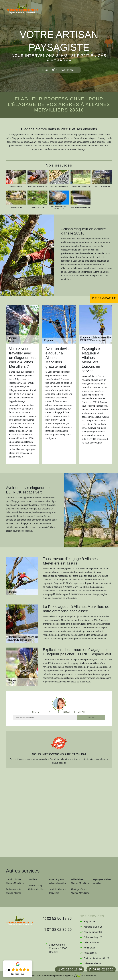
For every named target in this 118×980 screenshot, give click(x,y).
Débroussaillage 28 (93, 937)
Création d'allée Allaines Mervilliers (15, 881)
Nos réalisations (59, 70)
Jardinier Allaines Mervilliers (57, 891)
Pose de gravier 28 (93, 932)
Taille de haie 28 (91, 942)
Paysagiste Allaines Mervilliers (102, 881)
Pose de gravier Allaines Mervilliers (58, 881)
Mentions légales (64, 976)
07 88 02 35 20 (101, 969)
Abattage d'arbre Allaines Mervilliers (80, 891)
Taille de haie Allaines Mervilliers (80, 881)
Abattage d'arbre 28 (93, 927)
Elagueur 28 (89, 922)
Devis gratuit (104, 298)
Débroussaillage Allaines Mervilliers (37, 887)
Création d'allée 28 (92, 963)
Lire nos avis (18, 974)
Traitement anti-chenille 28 (96, 958)
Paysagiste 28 (90, 953)
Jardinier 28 (89, 948)
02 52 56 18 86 (69, 969)
